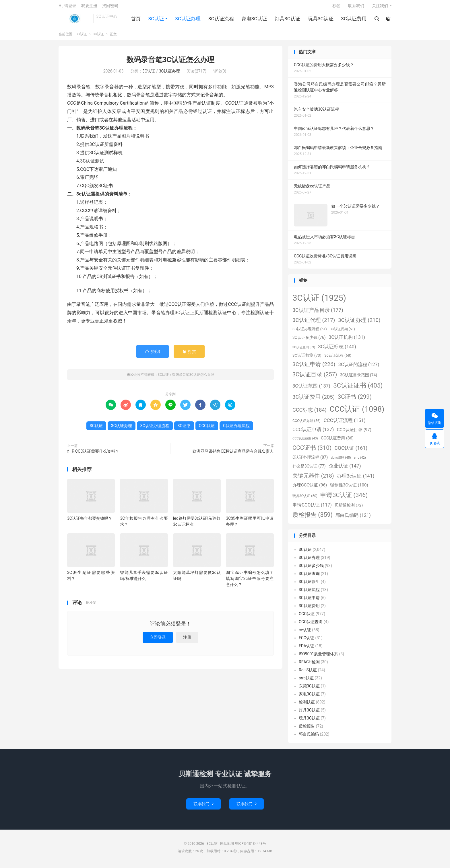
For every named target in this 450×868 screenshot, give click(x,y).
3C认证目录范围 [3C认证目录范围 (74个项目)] (359, 378)
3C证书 (184, 429)
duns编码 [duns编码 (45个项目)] (341, 460)
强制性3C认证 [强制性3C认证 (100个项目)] (349, 488)
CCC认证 (207, 429)
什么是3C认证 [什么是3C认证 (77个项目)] (309, 469)
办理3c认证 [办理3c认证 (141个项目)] (356, 479)
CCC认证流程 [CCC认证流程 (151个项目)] (344, 423)
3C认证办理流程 (155, 429)
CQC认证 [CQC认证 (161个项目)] (351, 451)
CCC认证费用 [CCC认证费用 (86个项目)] (337, 441)
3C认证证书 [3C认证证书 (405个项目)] (358, 388)
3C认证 (74, 20)
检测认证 (307, 705)
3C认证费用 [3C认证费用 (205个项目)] (314, 400)
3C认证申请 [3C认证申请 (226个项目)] (314, 367)
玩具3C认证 (320, 20)
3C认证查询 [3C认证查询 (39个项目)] (304, 350)
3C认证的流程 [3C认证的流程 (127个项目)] (359, 367)
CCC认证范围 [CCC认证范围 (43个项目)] (305, 442)
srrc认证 (306, 681)
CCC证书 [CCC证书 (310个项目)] (312, 451)
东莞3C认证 (309, 689)
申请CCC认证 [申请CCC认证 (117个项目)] (312, 508)
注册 (187, 640)
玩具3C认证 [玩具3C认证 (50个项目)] (305, 499)
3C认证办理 (188, 20)
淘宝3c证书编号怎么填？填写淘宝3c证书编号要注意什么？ (250, 582)
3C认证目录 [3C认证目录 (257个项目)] (315, 378)
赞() (153, 354)
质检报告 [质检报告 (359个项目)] (313, 518)
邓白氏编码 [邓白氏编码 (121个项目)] (353, 518)
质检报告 (307, 729)
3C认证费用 (353, 20)
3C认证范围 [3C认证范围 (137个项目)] (311, 389)
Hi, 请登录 (67, 7)
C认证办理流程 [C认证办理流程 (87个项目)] (310, 460)
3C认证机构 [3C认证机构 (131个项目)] (347, 340)
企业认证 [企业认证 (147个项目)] (345, 469)
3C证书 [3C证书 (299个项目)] (355, 400)
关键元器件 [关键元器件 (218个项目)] (313, 479)
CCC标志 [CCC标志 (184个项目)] (310, 413)
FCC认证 (307, 641)
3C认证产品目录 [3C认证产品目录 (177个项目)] (318, 313)
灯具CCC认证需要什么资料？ (93, 454)
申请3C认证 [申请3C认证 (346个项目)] (344, 498)
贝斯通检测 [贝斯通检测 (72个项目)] (349, 508)
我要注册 (89, 7)
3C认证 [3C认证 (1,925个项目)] (319, 301)
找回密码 (110, 7)
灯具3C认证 (287, 20)
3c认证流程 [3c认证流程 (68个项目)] (338, 358)
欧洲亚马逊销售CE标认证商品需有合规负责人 (233, 454)
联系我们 (356, 7)
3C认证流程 (221, 20)
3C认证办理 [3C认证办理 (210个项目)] (359, 323)
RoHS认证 (308, 673)
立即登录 (158, 640)
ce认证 (305, 633)
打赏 (189, 354)
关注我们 (380, 7)
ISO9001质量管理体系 (318, 657)
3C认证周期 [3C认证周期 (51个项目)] (342, 332)
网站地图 (227, 847)
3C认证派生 (309, 584)
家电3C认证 (254, 20)
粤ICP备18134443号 (250, 847)
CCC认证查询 (311, 625)
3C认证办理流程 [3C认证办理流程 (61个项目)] (310, 332)
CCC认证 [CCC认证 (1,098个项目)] (357, 412)
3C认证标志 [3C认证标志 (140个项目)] (337, 349)
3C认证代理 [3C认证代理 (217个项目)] (314, 323)
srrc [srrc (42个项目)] (360, 461)
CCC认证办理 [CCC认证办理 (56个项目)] (307, 424)
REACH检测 (309, 665)
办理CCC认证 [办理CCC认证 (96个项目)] (310, 488)
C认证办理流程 (236, 429)
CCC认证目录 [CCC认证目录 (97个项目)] (354, 433)
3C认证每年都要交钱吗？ (90, 521)
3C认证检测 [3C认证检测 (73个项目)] (307, 358)
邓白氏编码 (309, 737)
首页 (135, 20)
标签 (336, 7)
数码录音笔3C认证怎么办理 (170, 63)
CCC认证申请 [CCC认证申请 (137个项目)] (313, 433)
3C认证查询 (309, 576)
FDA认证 (307, 649)
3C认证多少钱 (311, 568)
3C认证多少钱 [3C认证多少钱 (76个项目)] (309, 340)
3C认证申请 (309, 601)
